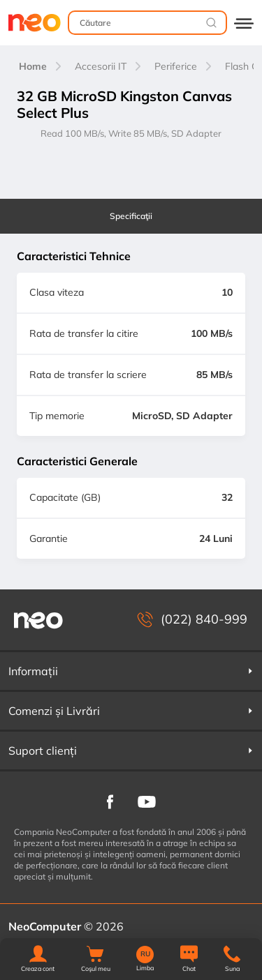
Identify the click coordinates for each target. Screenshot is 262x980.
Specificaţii (131, 216)
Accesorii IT (101, 66)
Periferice (176, 66)
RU (145, 954)
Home (33, 66)
